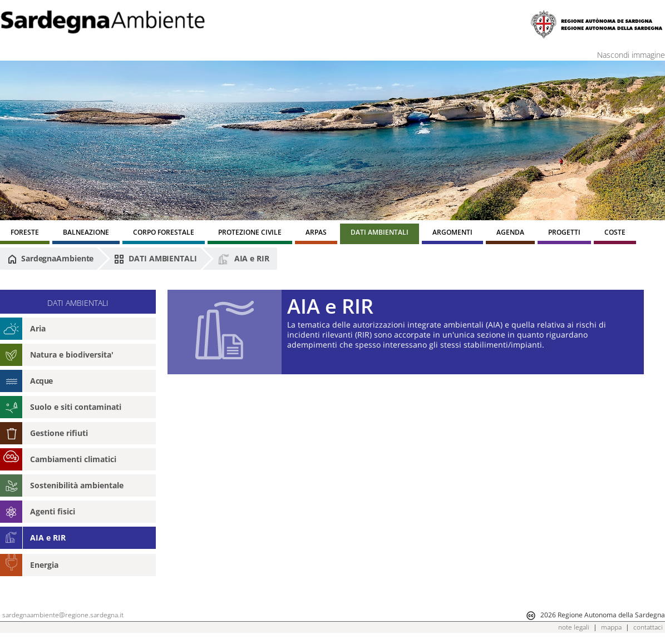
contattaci (648, 627)
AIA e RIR (243, 259)
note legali (574, 627)
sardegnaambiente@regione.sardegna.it (63, 615)
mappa (611, 627)
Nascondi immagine (631, 55)
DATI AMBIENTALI (155, 259)
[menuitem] (25, 234)
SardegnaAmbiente (51, 259)
